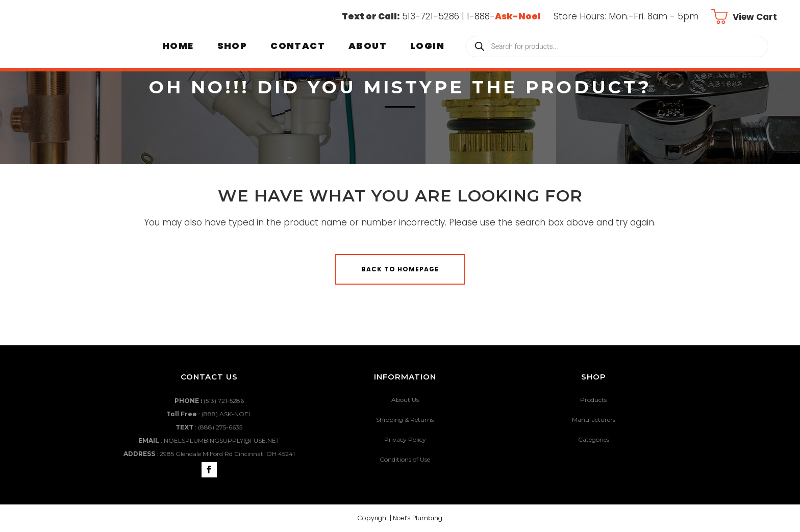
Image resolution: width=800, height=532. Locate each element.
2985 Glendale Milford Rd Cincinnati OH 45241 (227, 454)
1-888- (504, 16)
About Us (405, 400)
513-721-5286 (431, 16)
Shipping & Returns (405, 420)
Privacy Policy (405, 439)
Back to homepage (400, 269)
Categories (594, 439)
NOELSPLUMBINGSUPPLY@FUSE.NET (222, 440)
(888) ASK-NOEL (227, 414)
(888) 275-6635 (220, 427)
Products (593, 400)
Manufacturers (594, 420)
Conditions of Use (405, 459)
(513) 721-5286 (224, 401)
